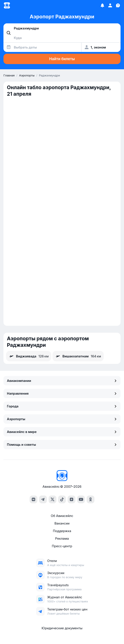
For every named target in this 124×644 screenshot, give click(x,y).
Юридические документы (62, 628)
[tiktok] (62, 499)
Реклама (62, 538)
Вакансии (62, 523)
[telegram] (43, 499)
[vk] (33, 499)
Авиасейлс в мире (62, 432)
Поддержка (62, 531)
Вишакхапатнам (78, 356)
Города (62, 406)
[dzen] (72, 499)
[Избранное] (102, 5)
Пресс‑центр (62, 546)
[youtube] (81, 499)
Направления (62, 393)
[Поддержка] (118, 5)
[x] (52, 499)
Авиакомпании (62, 381)
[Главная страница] (7, 5)
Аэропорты (62, 419)
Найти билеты (62, 59)
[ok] (91, 499)
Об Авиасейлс (62, 516)
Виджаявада (29, 356)
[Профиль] (110, 5)
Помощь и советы (62, 445)
